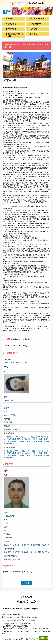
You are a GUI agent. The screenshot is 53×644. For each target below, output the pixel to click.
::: (4, 45)
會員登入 (33, 34)
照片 (5, 372)
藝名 (5, 412)
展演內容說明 (9, 433)
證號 (5, 397)
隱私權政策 (7, 609)
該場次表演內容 (10, 447)
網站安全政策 (17, 609)
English (35, 609)
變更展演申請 (11, 24)
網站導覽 (9, 19)
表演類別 (7, 419)
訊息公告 (33, 29)
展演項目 (7, 426)
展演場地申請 (11, 29)
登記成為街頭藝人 (37, 19)
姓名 (5, 404)
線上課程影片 (35, 24)
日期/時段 (7, 359)
